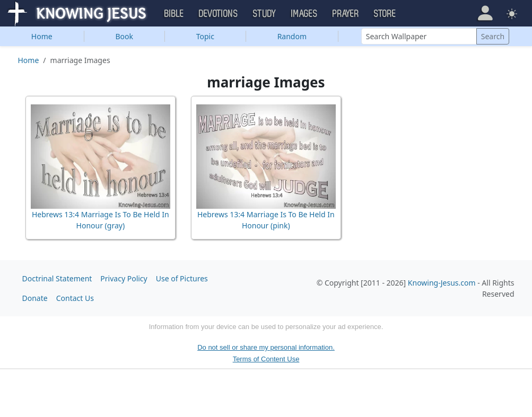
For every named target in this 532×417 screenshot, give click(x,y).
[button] (485, 13)
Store (385, 14)
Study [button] (265, 14)
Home (42, 36)
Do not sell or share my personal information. (266, 347)
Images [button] (304, 14)
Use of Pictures (182, 278)
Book (124, 36)
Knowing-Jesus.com (442, 283)
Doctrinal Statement (57, 278)
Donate (35, 298)
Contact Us (75, 298)
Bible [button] (174, 14)
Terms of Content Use (266, 359)
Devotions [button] (219, 14)
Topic (205, 36)
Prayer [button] (346, 14)
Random (292, 36)
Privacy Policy (124, 278)
